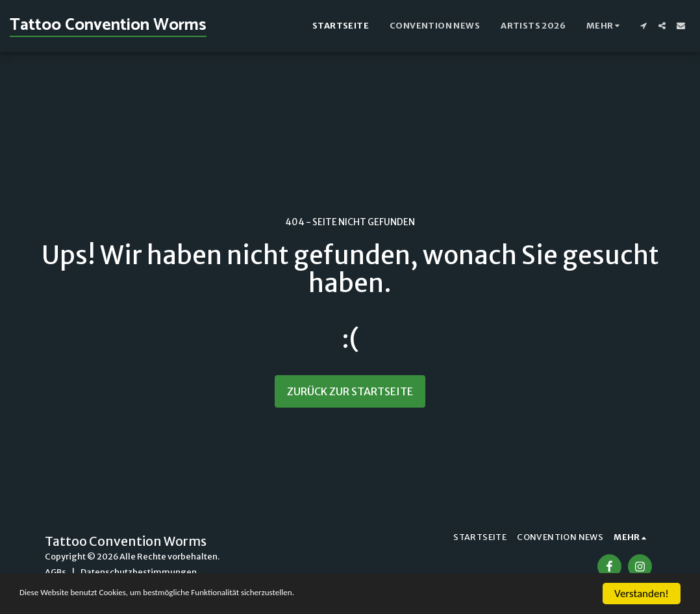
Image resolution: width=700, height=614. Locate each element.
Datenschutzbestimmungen (139, 572)
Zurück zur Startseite (350, 391)
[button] (643, 26)
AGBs (56, 572)
